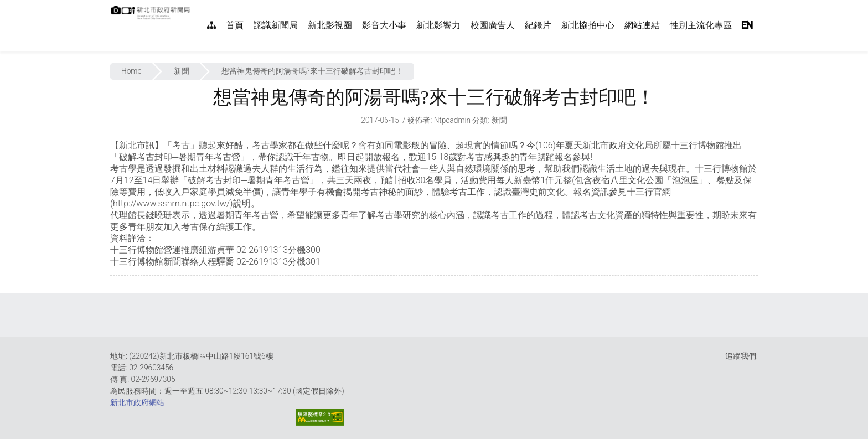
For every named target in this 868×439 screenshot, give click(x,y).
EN (747, 25)
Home (131, 71)
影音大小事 (384, 25)
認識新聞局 (276, 25)
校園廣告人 (493, 25)
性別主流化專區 (701, 25)
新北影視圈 (330, 25)
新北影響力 (438, 25)
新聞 (182, 71)
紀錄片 (538, 25)
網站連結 (642, 25)
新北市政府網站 (137, 402)
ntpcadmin (453, 120)
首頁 (235, 25)
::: (196, 6)
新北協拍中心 (588, 25)
